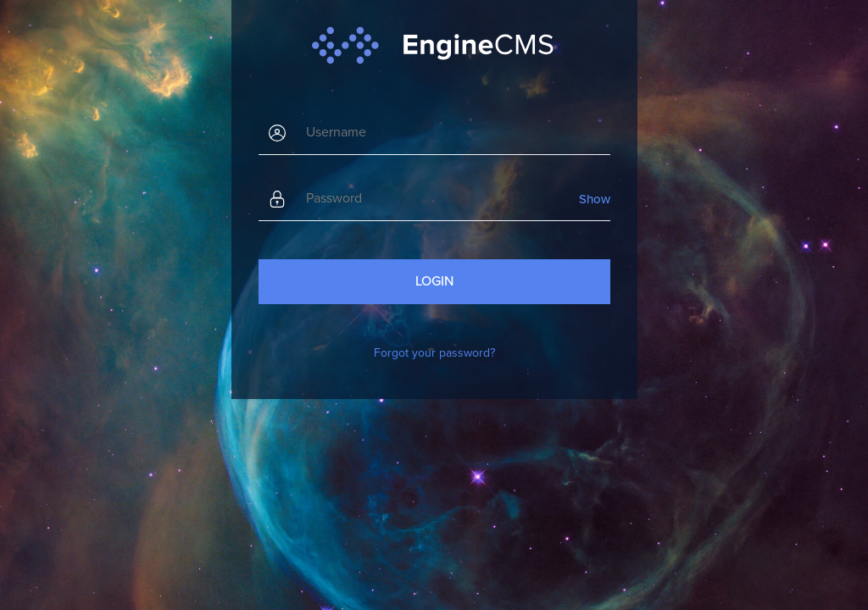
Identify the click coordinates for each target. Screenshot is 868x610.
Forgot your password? (434, 353)
